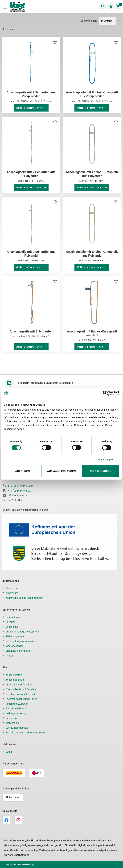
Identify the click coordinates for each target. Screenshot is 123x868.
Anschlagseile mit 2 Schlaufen (31, 331)
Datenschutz (13, 588)
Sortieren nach (89, 21)
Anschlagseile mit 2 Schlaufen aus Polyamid (31, 254)
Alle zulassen (100, 471)
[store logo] (18, 7)
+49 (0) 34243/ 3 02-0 (20, 486)
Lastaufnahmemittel (17, 728)
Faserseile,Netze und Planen (21, 699)
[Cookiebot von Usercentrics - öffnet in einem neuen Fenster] (105, 393)
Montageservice (14, 646)
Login (9, 752)
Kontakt (10, 656)
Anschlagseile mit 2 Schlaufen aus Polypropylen (31, 94)
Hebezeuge (12, 718)
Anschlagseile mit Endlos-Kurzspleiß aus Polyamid (92, 254)
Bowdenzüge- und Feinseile (21, 694)
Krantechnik (12, 723)
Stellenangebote (15, 636)
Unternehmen (13, 617)
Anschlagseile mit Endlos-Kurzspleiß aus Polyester (92, 174)
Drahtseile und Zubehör (19, 685)
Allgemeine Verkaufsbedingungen (24, 598)
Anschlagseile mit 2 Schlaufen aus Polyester (31, 174)
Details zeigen (105, 459)
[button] (55, 42)
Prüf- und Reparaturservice (20, 641)
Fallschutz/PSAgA (16, 709)
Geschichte (12, 627)
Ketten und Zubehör (17, 704)
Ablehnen (23, 471)
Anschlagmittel (14, 675)
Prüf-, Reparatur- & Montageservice (25, 733)
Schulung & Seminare (18, 651)
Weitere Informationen (29, 108)
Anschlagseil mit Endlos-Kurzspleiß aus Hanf (92, 333)
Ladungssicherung (16, 713)
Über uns (10, 622)
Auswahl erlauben (61, 471)
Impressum (12, 593)
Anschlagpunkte (15, 680)
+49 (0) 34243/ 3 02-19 (21, 491)
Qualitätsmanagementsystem (22, 632)
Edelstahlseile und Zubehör (21, 689)
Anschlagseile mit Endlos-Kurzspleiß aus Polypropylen (92, 94)
